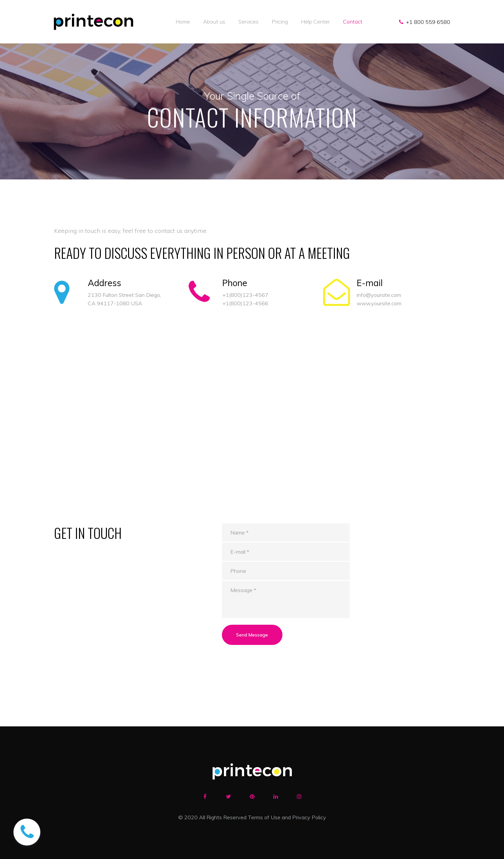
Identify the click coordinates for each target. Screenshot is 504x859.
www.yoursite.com (379, 303)
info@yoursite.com (379, 295)
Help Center (315, 22)
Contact (353, 22)
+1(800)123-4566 (245, 303)
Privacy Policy (309, 817)
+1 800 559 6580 (428, 22)
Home (183, 22)
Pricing (280, 22)
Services (248, 22)
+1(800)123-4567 (245, 295)
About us (214, 22)
